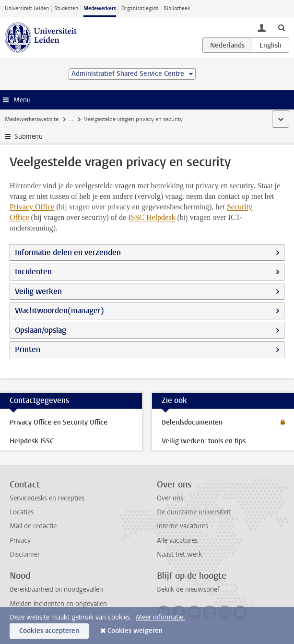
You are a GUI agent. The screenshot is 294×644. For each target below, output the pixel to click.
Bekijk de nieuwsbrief (188, 589)
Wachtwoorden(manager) (59, 310)
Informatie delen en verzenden (68, 252)
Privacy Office (32, 207)
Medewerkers (100, 8)
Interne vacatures (182, 526)
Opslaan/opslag (41, 330)
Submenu (29, 137)
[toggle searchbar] (282, 27)
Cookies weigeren (135, 631)
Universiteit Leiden (27, 8)
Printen (28, 349)
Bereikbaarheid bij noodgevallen (56, 589)
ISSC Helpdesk (152, 217)
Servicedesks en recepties (47, 498)
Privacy (20, 541)
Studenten (66, 8)
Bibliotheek (177, 8)
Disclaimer (25, 554)
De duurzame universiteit (194, 512)
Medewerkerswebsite (32, 119)
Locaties (22, 512)
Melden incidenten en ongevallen (58, 604)
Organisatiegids (140, 8)
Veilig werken (38, 291)
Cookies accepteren (49, 631)
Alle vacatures (177, 541)
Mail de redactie (33, 526)
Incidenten (33, 272)
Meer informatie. (160, 617)
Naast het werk (179, 554)
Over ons (170, 498)
